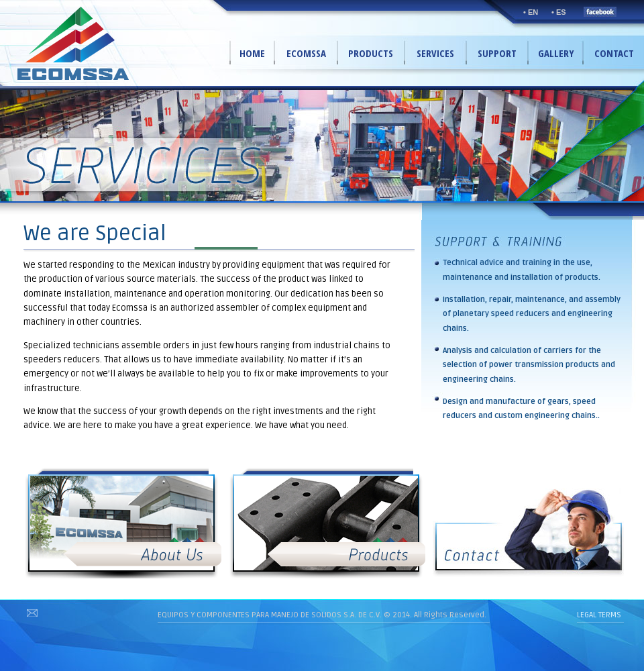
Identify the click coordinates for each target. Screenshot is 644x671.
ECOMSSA (306, 53)
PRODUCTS (371, 53)
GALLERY (556, 53)
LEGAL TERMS (599, 615)
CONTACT (614, 53)
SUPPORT (497, 53)
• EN (531, 12)
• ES (559, 12)
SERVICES (435, 53)
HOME (252, 53)
